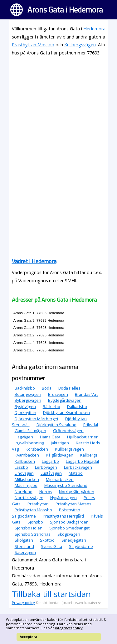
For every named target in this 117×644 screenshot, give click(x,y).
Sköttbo (47, 540)
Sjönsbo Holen (29, 528)
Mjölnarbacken (60, 479)
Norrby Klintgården (77, 492)
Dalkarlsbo (77, 406)
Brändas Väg (87, 394)
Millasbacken (27, 479)
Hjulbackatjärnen (83, 437)
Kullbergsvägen (80, 45)
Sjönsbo (35, 522)
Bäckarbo (51, 406)
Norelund (24, 492)
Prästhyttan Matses (73, 504)
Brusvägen (58, 394)
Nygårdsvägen (63, 498)
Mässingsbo (26, 485)
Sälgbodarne (81, 546)
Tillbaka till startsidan (51, 594)
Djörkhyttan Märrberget (37, 419)
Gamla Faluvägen (30, 431)
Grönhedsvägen (68, 431)
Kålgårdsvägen (60, 455)
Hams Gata (50, 437)
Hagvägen (24, 437)
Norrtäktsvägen (29, 498)
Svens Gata (51, 546)
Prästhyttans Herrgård (63, 516)
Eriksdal (91, 425)
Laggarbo (50, 461)
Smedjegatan (74, 540)
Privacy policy (23, 603)
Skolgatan (24, 540)
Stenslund (24, 546)
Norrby (46, 492)
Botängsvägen (28, 394)
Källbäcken (25, 461)
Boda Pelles (69, 388)
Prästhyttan (38, 504)
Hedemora (94, 29)
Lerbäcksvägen (78, 467)
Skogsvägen (69, 534)
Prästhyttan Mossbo (33, 45)
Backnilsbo (25, 388)
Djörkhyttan (25, 412)
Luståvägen (51, 473)
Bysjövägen (25, 406)
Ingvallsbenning (29, 443)
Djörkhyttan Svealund (56, 425)
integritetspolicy (69, 628)
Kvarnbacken (27, 455)
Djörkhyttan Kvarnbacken (66, 412)
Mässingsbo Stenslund (66, 485)
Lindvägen (24, 473)
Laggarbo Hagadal (82, 461)
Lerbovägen (46, 467)
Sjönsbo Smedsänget (69, 528)
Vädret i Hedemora (34, 261)
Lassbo (21, 467)
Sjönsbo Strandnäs (33, 534)
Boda (47, 388)
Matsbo (76, 473)
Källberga (89, 455)
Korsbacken (37, 449)
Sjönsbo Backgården (69, 522)
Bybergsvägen (28, 400)
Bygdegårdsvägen (65, 400)
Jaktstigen (60, 443)
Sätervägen (25, 552)
